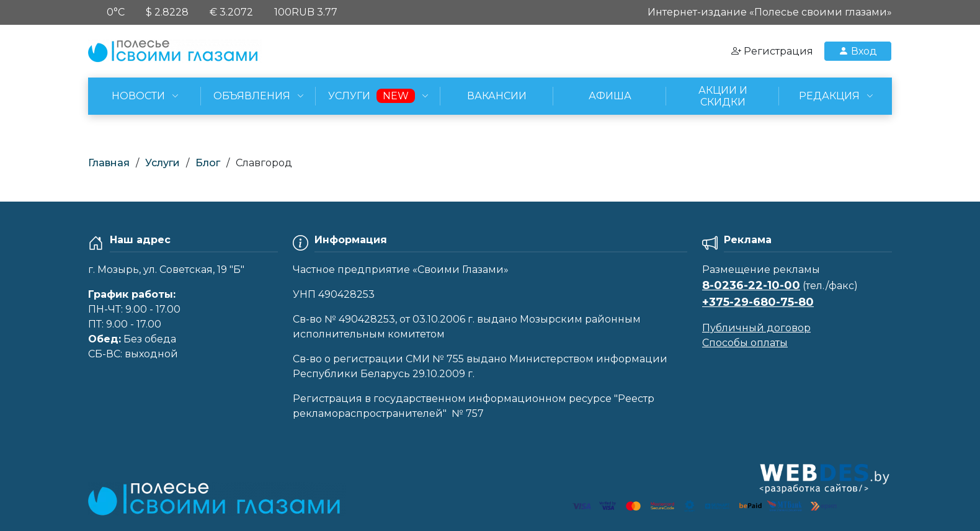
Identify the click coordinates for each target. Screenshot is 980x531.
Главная (109, 163)
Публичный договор (756, 328)
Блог (208, 163)
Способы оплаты (745, 343)
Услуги (163, 163)
